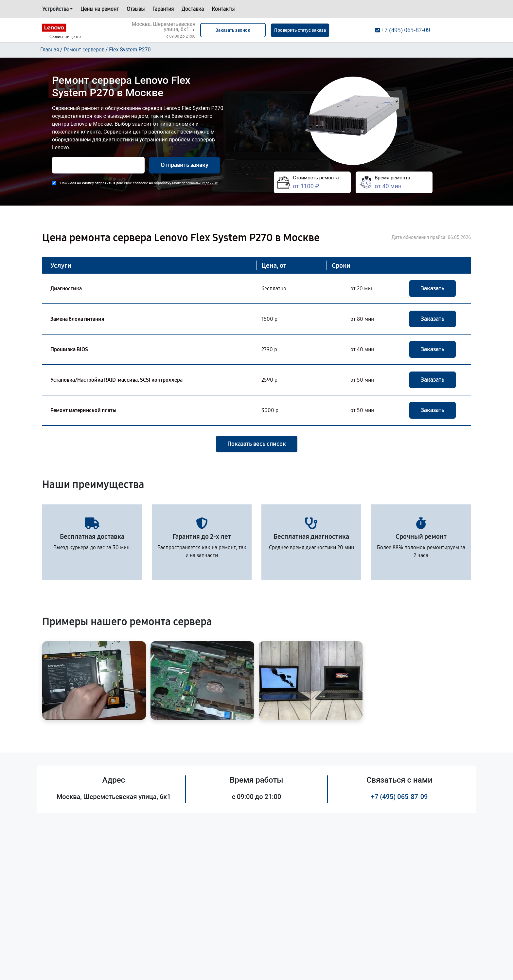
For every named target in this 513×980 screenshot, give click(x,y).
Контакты (223, 9)
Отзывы (136, 9)
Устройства (55, 9)
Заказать (433, 288)
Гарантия (163, 9)
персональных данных (200, 183)
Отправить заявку (185, 165)
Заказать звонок (233, 30)
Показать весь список (257, 444)
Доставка (193, 9)
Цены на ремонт (100, 9)
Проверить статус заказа (300, 30)
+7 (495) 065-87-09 (399, 797)
